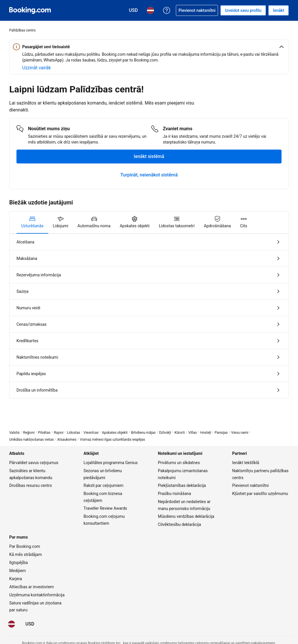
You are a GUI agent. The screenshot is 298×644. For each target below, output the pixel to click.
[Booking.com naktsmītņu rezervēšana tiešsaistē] (30, 10)
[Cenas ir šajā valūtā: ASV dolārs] (30, 624)
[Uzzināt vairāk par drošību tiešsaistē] (37, 68)
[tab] (32, 222)
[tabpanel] (149, 316)
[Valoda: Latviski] (12, 624)
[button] (149, 47)
